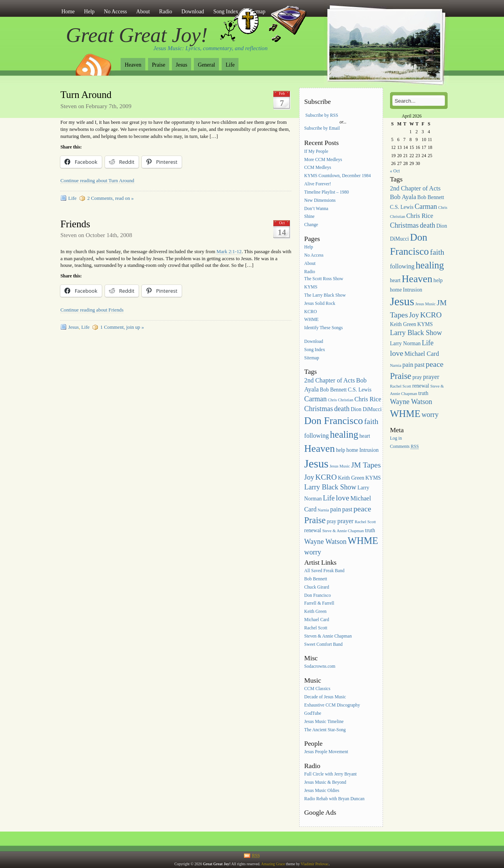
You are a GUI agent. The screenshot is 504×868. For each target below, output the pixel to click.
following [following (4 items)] (317, 436)
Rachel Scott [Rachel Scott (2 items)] (365, 522)
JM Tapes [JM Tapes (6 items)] (366, 465)
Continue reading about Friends (92, 310)
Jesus (182, 65)
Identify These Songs (323, 328)
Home (68, 12)
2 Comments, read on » (111, 198)
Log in (396, 439)
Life (230, 65)
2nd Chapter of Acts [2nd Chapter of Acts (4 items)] (330, 380)
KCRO (311, 312)
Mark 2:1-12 (229, 252)
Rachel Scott (316, 628)
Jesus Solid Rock (320, 304)
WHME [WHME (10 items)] (363, 541)
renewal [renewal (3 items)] (313, 530)
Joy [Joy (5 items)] (309, 477)
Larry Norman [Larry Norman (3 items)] (405, 343)
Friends (75, 224)
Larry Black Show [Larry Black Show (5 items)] (330, 487)
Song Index (315, 350)
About (143, 12)
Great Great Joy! (137, 35)
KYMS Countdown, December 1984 (338, 176)
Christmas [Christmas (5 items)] (319, 409)
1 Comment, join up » (122, 327)
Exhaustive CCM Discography (332, 705)
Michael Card (317, 620)
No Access (115, 12)
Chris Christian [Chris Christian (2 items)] (341, 400)
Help (89, 12)
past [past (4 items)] (347, 509)
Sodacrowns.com (320, 667)
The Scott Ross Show (324, 279)
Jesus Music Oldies (322, 791)
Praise (159, 65)
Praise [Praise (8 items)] (315, 520)
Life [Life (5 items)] (329, 498)
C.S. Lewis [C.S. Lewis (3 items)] (359, 390)
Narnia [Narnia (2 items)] (323, 510)
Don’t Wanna (316, 209)
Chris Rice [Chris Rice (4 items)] (368, 399)
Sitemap (312, 358)
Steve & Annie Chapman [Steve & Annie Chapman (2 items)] (343, 531)
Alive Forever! (318, 184)
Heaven (133, 65)
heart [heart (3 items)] (365, 436)
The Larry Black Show (325, 295)
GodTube (313, 713)
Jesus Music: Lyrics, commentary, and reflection (211, 48)
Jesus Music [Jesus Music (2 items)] (340, 466)
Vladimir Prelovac (315, 864)
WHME (312, 320)
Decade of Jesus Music (325, 697)
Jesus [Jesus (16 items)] (316, 464)
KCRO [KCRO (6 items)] (326, 477)
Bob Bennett (316, 579)
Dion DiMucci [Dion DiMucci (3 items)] (366, 409)
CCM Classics (317, 689)
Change (311, 225)
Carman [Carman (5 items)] (315, 399)
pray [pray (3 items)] (331, 521)
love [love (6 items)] (343, 498)
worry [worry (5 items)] (313, 552)
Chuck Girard (317, 587)
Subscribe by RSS (322, 115)
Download (193, 12)
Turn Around (86, 95)
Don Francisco (318, 595)
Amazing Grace (273, 864)
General (206, 65)
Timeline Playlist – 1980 (327, 192)
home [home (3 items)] (352, 450)
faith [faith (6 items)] (371, 421)
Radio (165, 12)
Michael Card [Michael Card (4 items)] (422, 354)
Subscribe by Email (322, 128)
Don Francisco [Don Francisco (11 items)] (334, 421)
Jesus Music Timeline (324, 722)
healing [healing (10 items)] (344, 434)
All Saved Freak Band (324, 571)
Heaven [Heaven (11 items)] (320, 448)
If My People (316, 151)
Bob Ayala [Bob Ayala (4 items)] (403, 197)
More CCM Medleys (323, 160)
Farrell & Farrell (319, 604)
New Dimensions (320, 200)
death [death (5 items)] (342, 409)
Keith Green (315, 612)
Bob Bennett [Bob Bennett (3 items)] (333, 390)
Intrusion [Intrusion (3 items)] (369, 450)
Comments (405, 447)
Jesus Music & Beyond (325, 782)
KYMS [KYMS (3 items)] (373, 478)
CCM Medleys (318, 168)
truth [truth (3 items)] (370, 530)
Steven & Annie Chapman (328, 636)
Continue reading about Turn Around (97, 181)
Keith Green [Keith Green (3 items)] (351, 478)
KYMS (311, 287)
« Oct (395, 171)
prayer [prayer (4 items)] (346, 521)
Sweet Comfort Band (323, 644)
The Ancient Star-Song (325, 730)
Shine (309, 217)
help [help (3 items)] (341, 450)
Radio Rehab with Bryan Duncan (334, 799)
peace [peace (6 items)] (362, 509)
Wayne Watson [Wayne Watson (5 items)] (325, 542)
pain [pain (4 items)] (336, 509)
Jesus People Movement (326, 752)
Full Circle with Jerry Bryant (331, 774)
